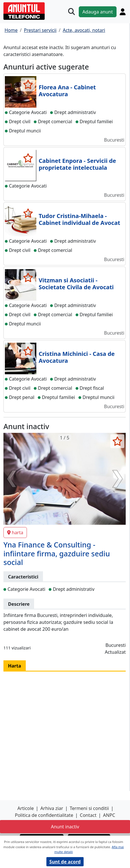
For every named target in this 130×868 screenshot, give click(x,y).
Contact (88, 815)
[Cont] (123, 12)
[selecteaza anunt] (28, 84)
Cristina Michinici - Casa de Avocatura (77, 357)
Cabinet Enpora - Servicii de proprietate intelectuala (77, 164)
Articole (26, 808)
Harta (15, 666)
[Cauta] (72, 12)
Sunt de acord (65, 862)
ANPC (109, 815)
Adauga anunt (98, 12)
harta (15, 533)
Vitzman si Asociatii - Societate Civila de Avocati (76, 284)
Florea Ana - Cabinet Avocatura (67, 91)
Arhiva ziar (52, 808)
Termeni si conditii (89, 808)
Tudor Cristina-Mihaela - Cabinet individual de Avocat (79, 219)
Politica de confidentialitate (44, 815)
